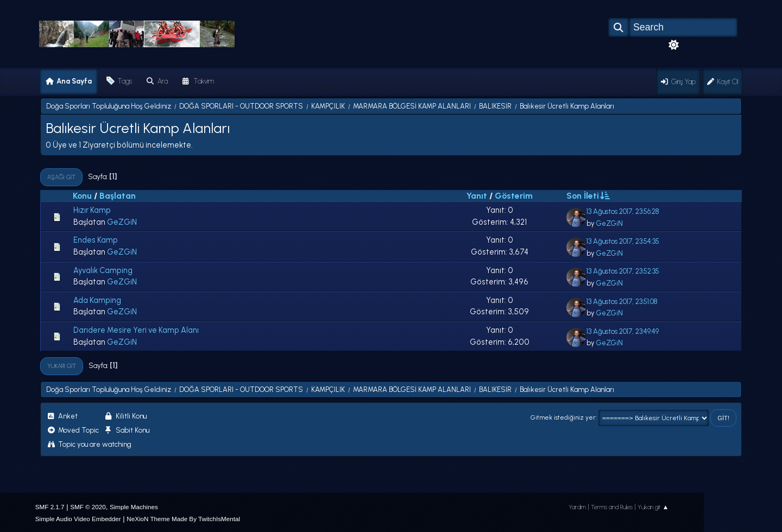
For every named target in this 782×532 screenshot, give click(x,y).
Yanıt (477, 196)
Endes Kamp (96, 240)
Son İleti (588, 195)
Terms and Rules (612, 507)
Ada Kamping (97, 300)
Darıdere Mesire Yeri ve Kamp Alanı (136, 330)
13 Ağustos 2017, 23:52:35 (623, 271)
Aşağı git (61, 177)
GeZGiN (122, 222)
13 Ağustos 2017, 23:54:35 (623, 241)
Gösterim (514, 196)
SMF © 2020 (88, 507)
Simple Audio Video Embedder (78, 519)
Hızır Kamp (92, 210)
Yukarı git (62, 366)
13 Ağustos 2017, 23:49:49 (623, 331)
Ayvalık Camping (103, 270)
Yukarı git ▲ (653, 507)
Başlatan (118, 196)
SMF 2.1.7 (50, 507)
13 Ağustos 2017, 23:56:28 (623, 211)
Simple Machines (134, 507)
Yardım (577, 507)
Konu (82, 196)
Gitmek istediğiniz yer (563, 417)
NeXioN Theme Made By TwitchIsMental (183, 519)
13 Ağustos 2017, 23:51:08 (622, 302)
